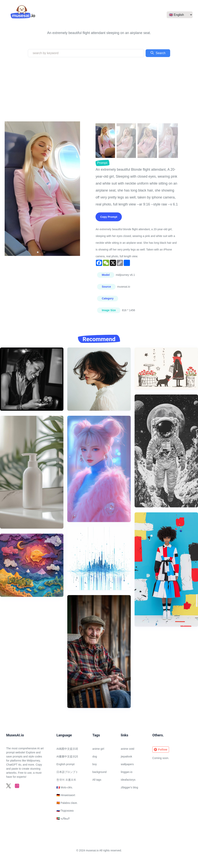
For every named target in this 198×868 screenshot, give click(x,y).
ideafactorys (128, 780)
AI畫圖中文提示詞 (67, 756)
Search (158, 53)
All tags (97, 780)
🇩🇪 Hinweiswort (66, 795)
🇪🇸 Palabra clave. (67, 803)
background (99, 772)
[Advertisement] (99, 89)
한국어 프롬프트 (66, 780)
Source (106, 287)
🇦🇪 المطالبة (63, 818)
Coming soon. (161, 758)
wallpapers (127, 764)
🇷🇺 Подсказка (65, 811)
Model (106, 275)
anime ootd (128, 749)
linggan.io (127, 772)
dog (95, 756)
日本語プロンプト (67, 772)
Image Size (109, 310)
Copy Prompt (109, 217)
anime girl (98, 749)
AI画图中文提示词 (67, 749)
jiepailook (126, 756)
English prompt (65, 764)
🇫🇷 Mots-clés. (65, 787)
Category (108, 298)
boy (95, 764)
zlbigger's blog (129, 787)
